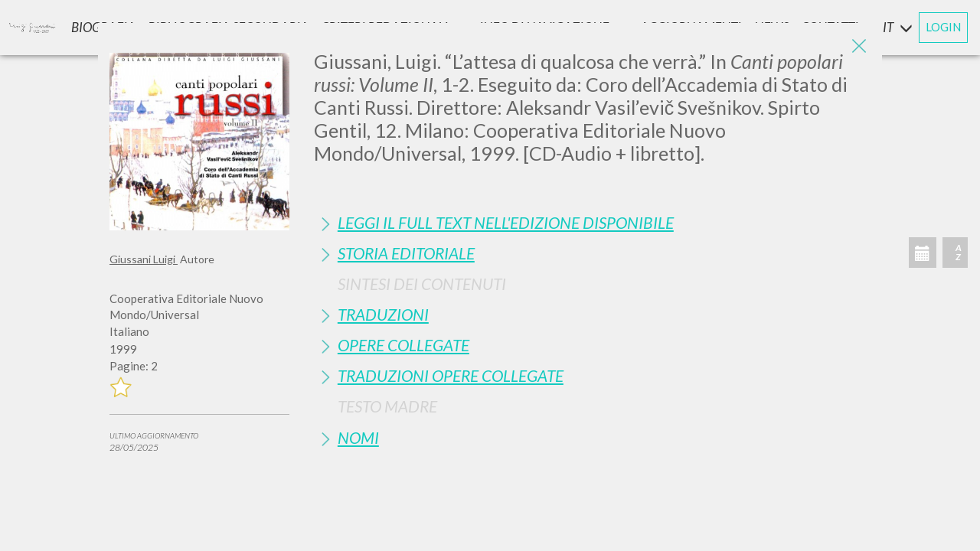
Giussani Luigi (144, 259)
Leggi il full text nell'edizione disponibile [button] (506, 222)
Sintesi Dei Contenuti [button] (422, 284)
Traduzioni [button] (383, 314)
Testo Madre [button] (387, 406)
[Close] (859, 46)
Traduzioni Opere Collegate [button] (451, 375)
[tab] (592, 222)
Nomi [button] (358, 437)
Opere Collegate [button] (403, 345)
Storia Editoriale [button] (406, 253)
